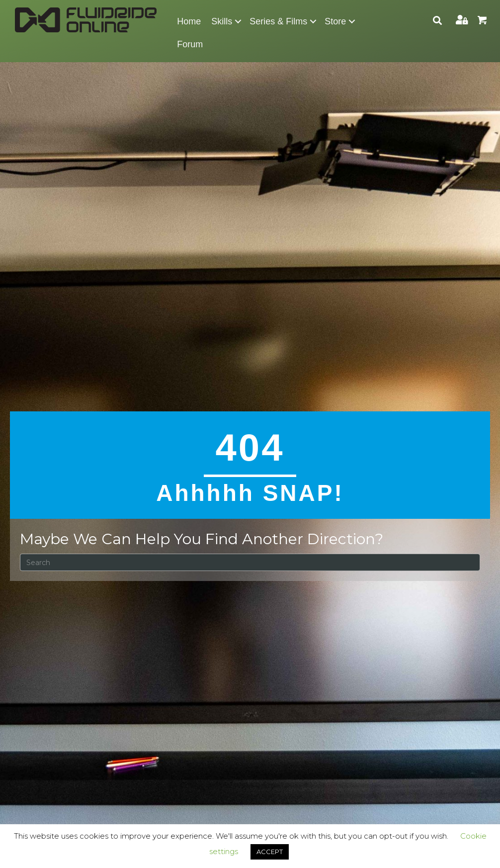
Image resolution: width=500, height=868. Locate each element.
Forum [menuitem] (190, 44)
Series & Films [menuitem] (278, 21)
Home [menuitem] (189, 21)
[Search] (250, 562)
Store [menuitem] (335, 21)
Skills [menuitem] (222, 21)
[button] (238, 21)
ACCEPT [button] (270, 852)
